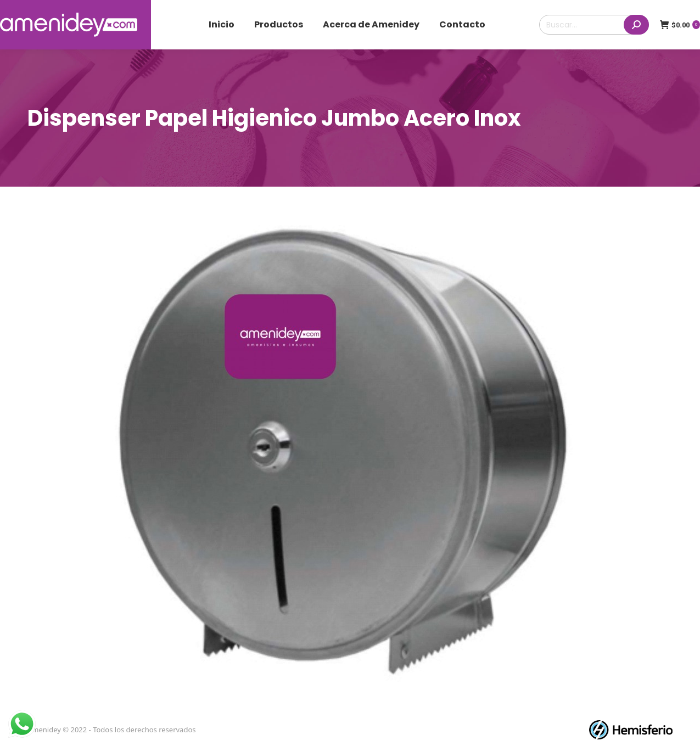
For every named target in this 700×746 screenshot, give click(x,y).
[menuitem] (222, 25)
